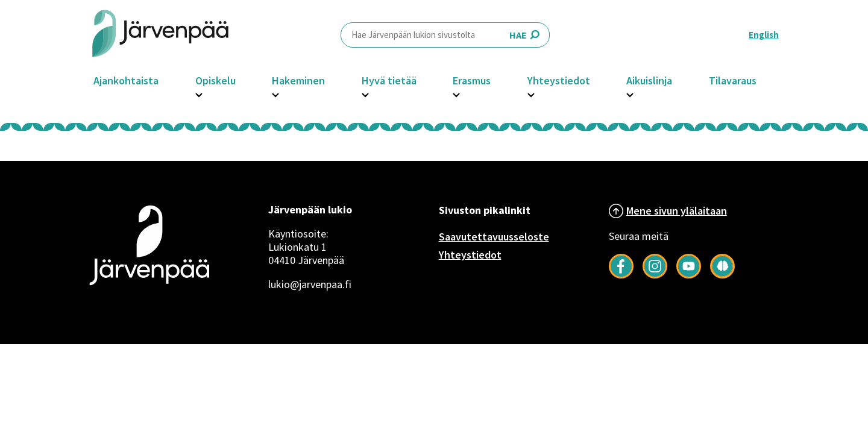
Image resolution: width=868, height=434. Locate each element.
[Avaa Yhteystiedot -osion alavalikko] (531, 93)
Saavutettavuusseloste (494, 237)
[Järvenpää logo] (149, 287)
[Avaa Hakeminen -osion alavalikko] (275, 93)
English (764, 35)
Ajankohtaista (126, 80)
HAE (445, 35)
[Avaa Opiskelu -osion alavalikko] (199, 93)
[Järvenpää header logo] (160, 35)
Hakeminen (298, 80)
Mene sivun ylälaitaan (677, 211)
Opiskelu (215, 80)
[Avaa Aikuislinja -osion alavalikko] (630, 93)
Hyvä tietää (389, 80)
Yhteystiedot (559, 80)
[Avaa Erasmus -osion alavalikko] (456, 93)
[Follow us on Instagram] (655, 275)
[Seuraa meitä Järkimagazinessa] (722, 275)
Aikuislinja (649, 80)
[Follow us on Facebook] (621, 275)
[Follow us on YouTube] (689, 275)
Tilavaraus (733, 80)
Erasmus (472, 80)
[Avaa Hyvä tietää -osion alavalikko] (365, 93)
